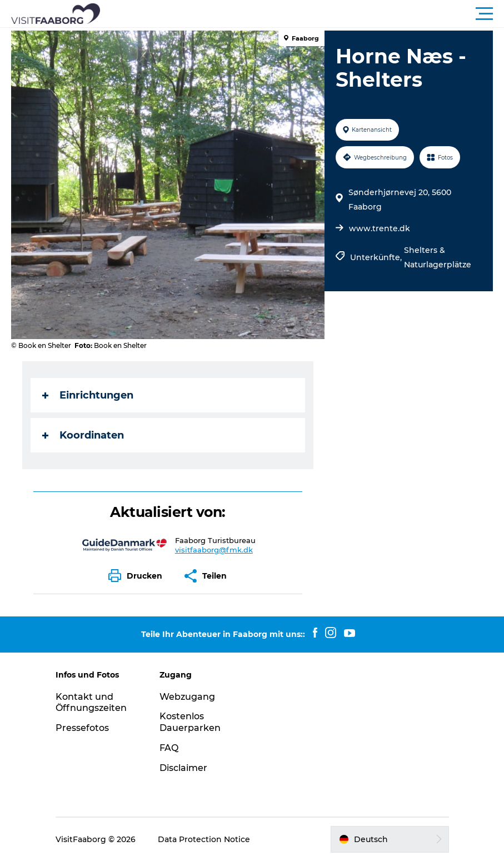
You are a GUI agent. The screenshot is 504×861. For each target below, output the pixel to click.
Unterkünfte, (377, 257)
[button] (302, 14)
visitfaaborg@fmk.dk (214, 550)
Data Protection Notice (204, 839)
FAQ (169, 748)
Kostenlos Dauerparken (190, 722)
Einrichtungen (88, 395)
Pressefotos (82, 728)
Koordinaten (83, 435)
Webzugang (187, 697)
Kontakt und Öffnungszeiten (91, 703)
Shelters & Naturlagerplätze (438, 257)
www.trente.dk (380, 228)
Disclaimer (183, 768)
